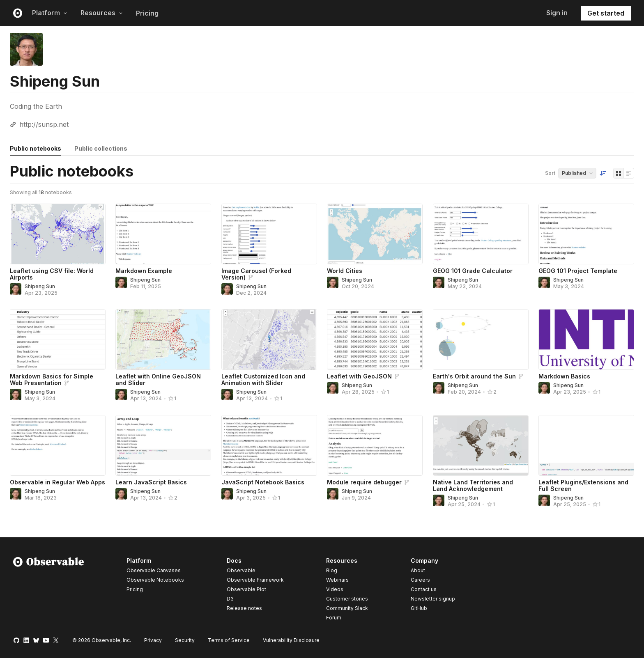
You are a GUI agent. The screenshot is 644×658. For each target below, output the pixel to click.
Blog (332, 570)
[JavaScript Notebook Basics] (269, 445)
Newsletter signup (433, 599)
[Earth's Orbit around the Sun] (481, 339)
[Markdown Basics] (586, 339)
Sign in (557, 13)
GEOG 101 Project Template (578, 271)
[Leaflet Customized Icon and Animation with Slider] (269, 339)
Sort (550, 173)
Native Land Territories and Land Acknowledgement (473, 485)
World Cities (345, 271)
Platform (50, 13)
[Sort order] (603, 173)
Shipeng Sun (40, 286)
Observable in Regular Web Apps (57, 482)
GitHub (419, 608)
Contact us (424, 589)
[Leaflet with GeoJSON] (375, 339)
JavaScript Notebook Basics (263, 482)
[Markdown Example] (163, 234)
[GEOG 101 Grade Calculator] (481, 234)
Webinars (337, 580)
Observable (241, 570)
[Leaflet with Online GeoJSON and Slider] (163, 339)
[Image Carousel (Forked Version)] (269, 234)
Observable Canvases (154, 570)
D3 (230, 599)
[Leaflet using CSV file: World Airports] (58, 234)
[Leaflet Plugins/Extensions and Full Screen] (586, 445)
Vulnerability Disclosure (291, 640)
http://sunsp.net (44, 124)
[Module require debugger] (375, 445)
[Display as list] (629, 173)
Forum (334, 618)
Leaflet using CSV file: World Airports (52, 274)
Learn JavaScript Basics (151, 482)
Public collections (101, 148)
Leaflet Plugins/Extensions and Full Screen (583, 485)
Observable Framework (255, 580)
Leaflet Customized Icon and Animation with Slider (263, 379)
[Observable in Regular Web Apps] (58, 445)
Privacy (153, 640)
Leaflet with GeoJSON (359, 376)
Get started (606, 13)
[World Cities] (375, 234)
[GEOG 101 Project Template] (586, 234)
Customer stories (347, 599)
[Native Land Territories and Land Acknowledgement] (481, 445)
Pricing (147, 13)
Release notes (244, 608)
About (418, 570)
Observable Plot (246, 589)
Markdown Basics (564, 376)
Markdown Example (144, 271)
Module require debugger (364, 482)
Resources (102, 13)
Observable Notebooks (155, 580)
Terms (229, 640)
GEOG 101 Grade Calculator (473, 271)
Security (185, 640)
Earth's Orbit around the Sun (474, 376)
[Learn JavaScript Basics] (163, 445)
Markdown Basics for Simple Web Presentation (52, 379)
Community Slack (347, 608)
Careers (420, 580)
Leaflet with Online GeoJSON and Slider (158, 379)
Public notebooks (36, 148)
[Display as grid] (619, 173)
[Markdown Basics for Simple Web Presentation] (58, 339)
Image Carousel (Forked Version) (256, 274)
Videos (335, 589)
